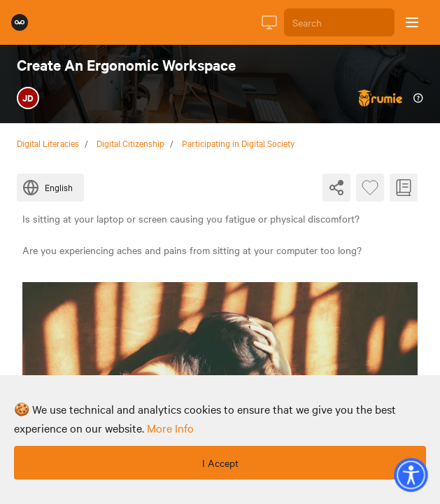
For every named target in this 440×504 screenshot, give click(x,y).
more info (170, 428)
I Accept (220, 463)
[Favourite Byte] (370, 188)
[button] (411, 475)
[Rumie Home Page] (20, 22)
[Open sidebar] (412, 22)
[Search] (339, 22)
